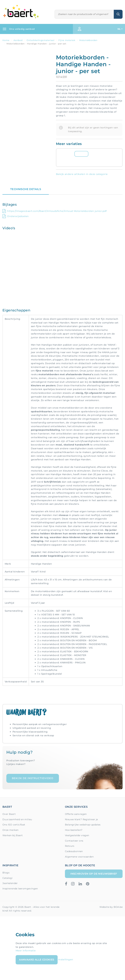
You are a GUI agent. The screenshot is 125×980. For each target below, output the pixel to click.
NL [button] (119, 29)
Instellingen (66, 959)
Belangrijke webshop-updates (83, 825)
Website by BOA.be (111, 907)
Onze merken (10, 830)
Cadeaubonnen (74, 851)
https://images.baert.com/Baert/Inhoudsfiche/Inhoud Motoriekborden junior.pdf (55, 211)
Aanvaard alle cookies (37, 960)
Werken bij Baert (13, 835)
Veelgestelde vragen (77, 835)
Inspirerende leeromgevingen (20, 889)
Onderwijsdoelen (16, 216)
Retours (70, 846)
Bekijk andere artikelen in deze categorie (82, 174)
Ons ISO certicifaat (14, 825)
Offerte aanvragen (76, 814)
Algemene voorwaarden (79, 857)
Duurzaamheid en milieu (17, 819)
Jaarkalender (10, 883)
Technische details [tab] (26, 189)
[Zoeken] (84, 14)
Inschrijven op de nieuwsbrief (94, 874)
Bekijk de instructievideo (33, 778)
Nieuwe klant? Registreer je (81, 819)
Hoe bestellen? (74, 830)
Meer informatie (26, 951)
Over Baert (9, 814)
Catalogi (7, 878)
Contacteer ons (74, 841)
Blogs (6, 873)
